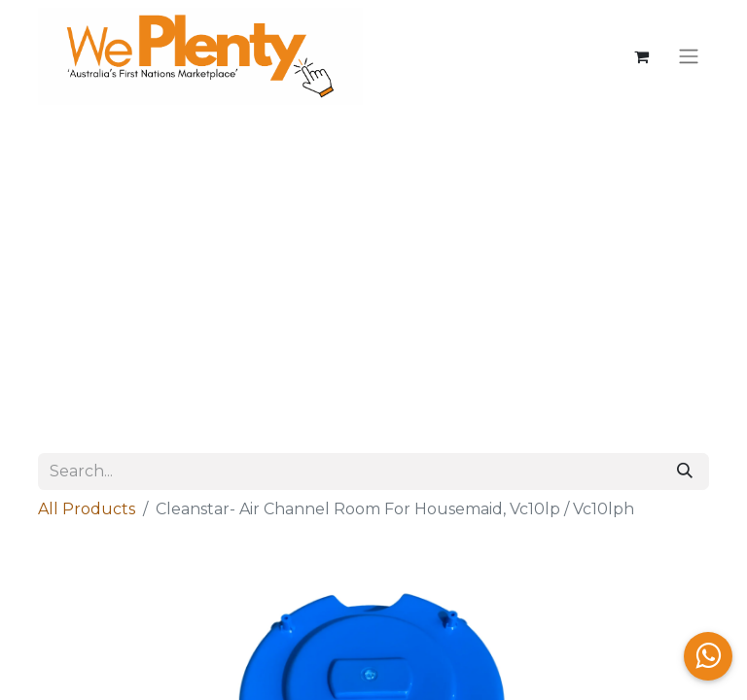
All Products (87, 509)
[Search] (685, 472)
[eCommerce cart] (641, 56)
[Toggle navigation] (689, 57)
